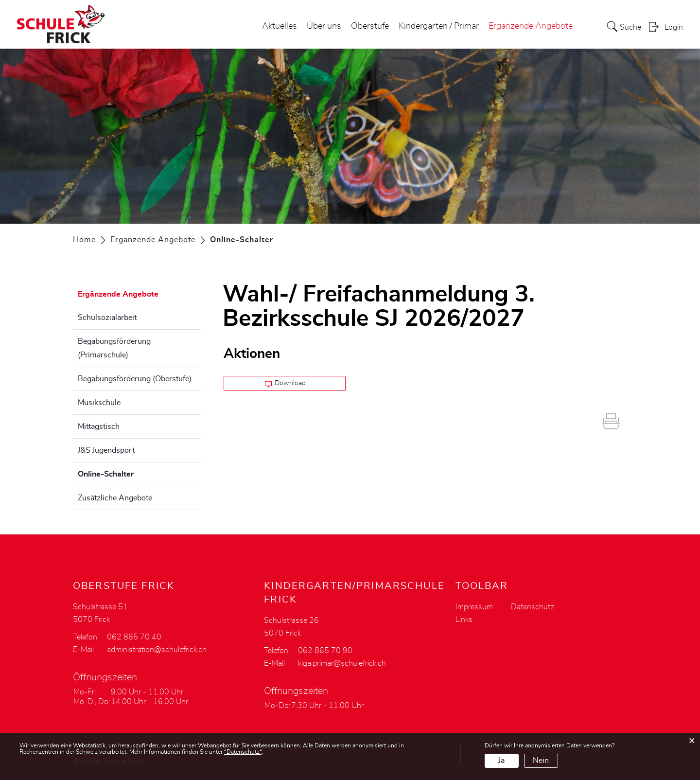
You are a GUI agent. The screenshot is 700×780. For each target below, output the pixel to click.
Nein (541, 761)
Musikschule (99, 403)
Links (464, 620)
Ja (501, 761)
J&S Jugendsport (106, 450)
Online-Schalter (130, 473)
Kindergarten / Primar (439, 26)
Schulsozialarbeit (107, 318)
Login (674, 27)
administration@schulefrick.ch (157, 650)
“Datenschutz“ (243, 752)
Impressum (474, 607)
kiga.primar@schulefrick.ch (342, 663)
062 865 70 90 (325, 651)
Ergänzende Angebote (531, 26)
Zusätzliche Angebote (115, 498)
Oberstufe (370, 26)
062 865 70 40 (134, 637)
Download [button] (286, 384)
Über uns (324, 26)
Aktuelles (280, 26)
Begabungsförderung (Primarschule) (114, 348)
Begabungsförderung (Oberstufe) (135, 379)
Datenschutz (533, 607)
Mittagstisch (99, 426)
